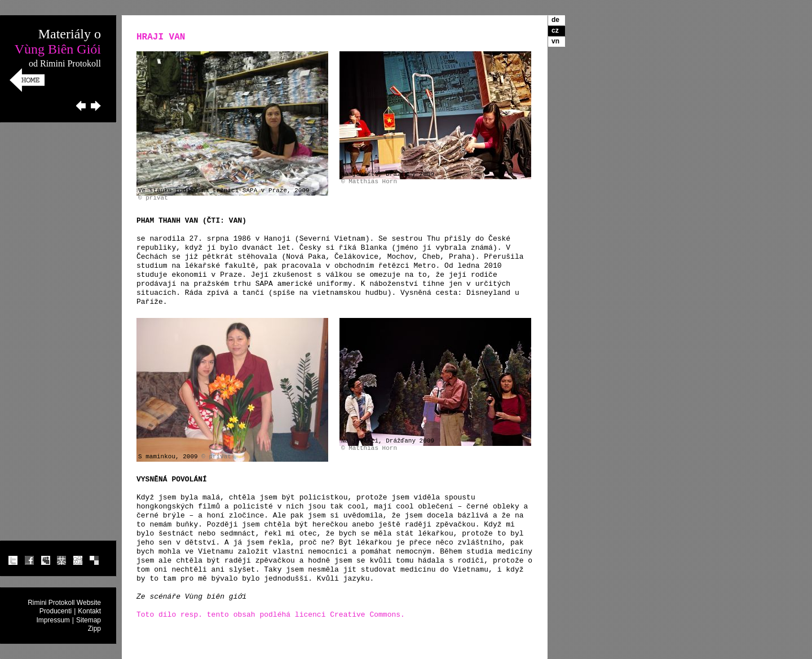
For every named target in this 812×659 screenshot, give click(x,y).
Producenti (56, 611)
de (555, 20)
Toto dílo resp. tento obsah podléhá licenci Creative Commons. (271, 615)
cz (555, 30)
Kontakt (89, 611)
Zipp (94, 629)
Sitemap (89, 620)
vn (555, 41)
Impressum (53, 620)
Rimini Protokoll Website (64, 603)
